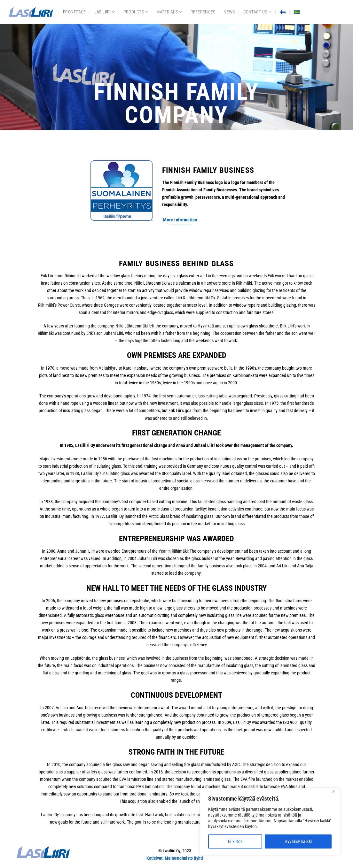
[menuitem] (283, 12)
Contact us (257, 12)
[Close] (333, 791)
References (203, 12)
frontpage (75, 12)
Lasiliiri (105, 12)
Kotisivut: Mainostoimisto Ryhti (175, 858)
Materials (169, 12)
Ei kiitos (235, 841)
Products (136, 12)
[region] (270, 822)
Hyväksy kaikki (298, 841)
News (229, 12)
